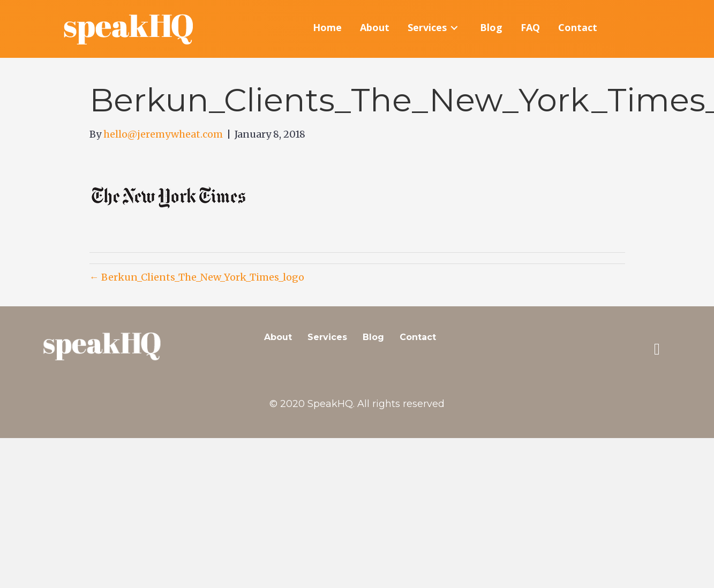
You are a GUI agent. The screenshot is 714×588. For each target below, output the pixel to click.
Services (327, 337)
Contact (418, 337)
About (278, 337)
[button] (657, 349)
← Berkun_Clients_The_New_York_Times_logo (197, 277)
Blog (373, 337)
